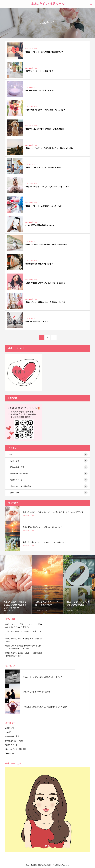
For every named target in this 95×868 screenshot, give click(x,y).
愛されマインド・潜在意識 (49, 486)
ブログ (48, 454)
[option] (47, 585)
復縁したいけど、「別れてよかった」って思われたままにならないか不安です (24, 626)
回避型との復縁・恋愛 (49, 473)
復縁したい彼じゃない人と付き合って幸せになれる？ (24, 640)
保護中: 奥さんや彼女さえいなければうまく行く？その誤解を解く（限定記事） (23, 647)
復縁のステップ (49, 480)
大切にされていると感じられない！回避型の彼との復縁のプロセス (24, 654)
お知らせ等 (49, 461)
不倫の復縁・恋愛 (49, 467)
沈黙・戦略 (49, 493)
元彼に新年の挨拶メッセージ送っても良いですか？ (24, 633)
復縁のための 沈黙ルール (48, 4)
